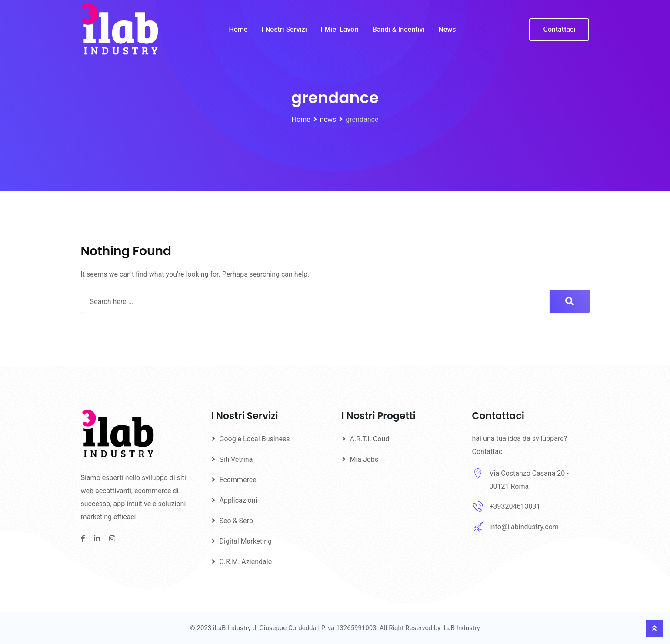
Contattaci (559, 29)
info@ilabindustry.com (524, 527)
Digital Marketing (246, 541)
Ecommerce (238, 480)
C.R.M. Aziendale (246, 562)
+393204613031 (515, 506)
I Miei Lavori (340, 29)
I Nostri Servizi (284, 29)
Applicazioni (238, 500)
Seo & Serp (236, 521)
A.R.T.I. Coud (370, 439)
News (447, 29)
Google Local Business (255, 439)
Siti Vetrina (236, 459)
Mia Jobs (364, 459)
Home (238, 29)
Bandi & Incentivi (399, 29)
